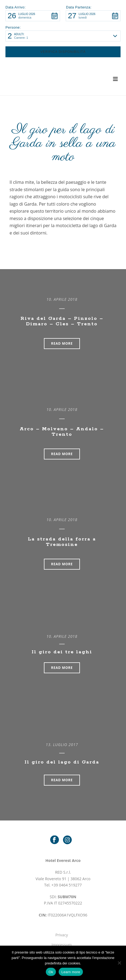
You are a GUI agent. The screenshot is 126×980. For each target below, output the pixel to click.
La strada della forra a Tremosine (62, 542)
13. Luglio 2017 (62, 745)
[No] (119, 963)
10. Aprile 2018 (62, 299)
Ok (51, 972)
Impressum (62, 945)
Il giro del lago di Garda (62, 762)
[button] (33, 16)
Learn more (71, 972)
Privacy (62, 935)
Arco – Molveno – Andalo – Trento (62, 432)
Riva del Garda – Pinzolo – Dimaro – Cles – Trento (62, 321)
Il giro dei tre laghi (62, 652)
